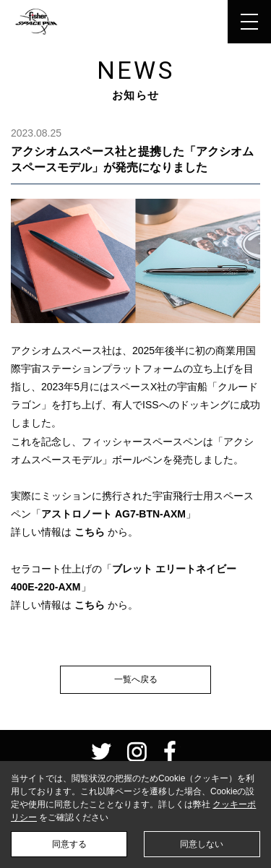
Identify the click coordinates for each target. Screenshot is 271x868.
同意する (69, 844)
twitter (101, 752)
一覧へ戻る (136, 679)
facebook (170, 752)
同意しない (202, 844)
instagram (137, 752)
